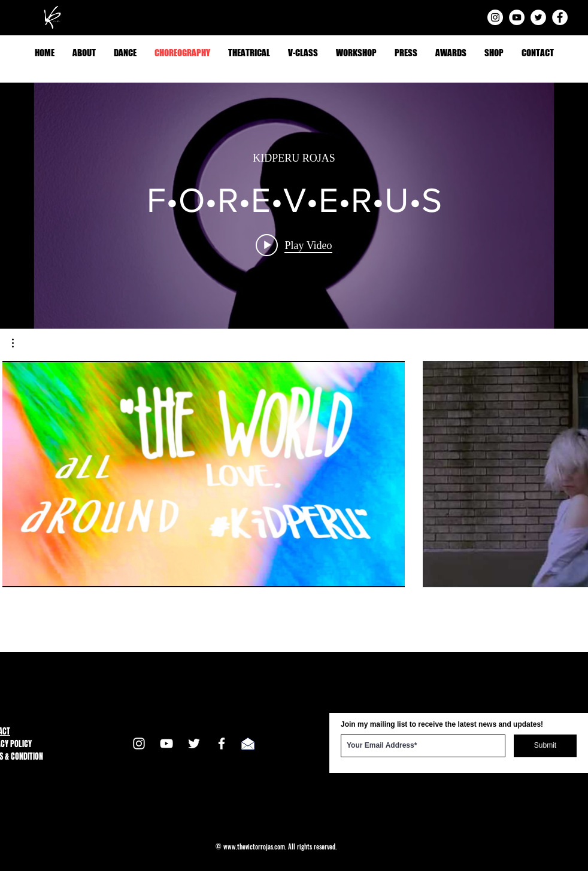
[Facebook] (560, 17)
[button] (19, 343)
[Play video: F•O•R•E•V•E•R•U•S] (294, 245)
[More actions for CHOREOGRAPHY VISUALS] (19, 343)
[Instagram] (495, 17)
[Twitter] (538, 17)
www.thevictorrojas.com (254, 846)
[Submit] (545, 746)
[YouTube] (517, 17)
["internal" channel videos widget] (294, 206)
